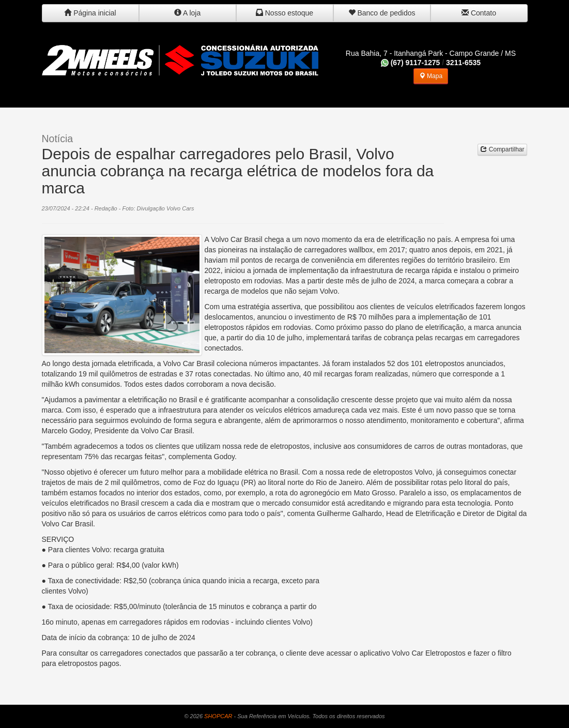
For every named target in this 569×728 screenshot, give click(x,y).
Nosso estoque (284, 13)
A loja (187, 13)
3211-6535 (463, 63)
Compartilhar (502, 149)
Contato (479, 13)
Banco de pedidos (382, 13)
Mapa (431, 76)
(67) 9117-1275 (411, 63)
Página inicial (90, 13)
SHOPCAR (218, 716)
